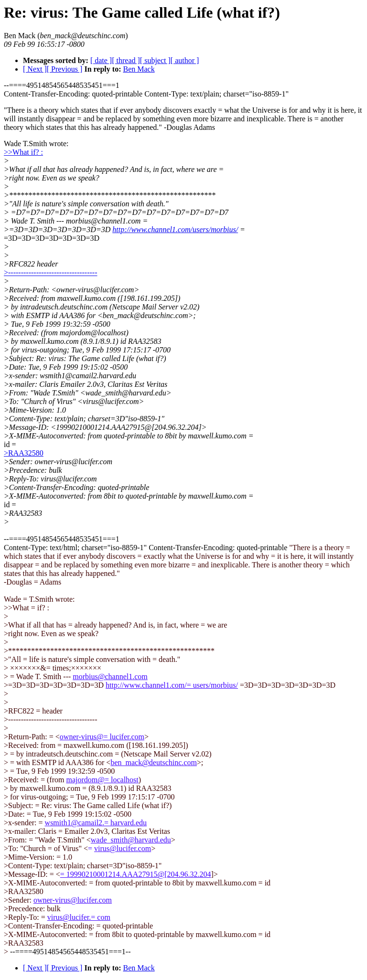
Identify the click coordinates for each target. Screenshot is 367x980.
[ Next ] (35, 69)
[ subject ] (155, 60)
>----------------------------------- (51, 272)
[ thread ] (126, 60)
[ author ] (185, 60)
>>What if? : (23, 152)
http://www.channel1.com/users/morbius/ (175, 229)
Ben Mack (139, 69)
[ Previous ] (65, 69)
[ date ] (101, 60)
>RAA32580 (24, 453)
